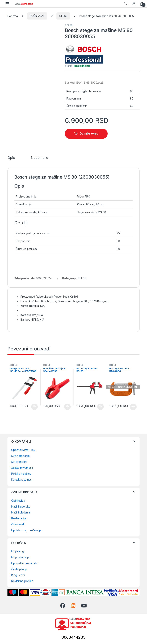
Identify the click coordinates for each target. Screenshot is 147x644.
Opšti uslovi (18, 501)
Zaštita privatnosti (22, 468)
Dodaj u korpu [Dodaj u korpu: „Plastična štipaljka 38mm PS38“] (67, 407)
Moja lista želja (20, 557)
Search (126, 4)
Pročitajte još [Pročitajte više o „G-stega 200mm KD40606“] (133, 407)
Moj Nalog (18, 551)
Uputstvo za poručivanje (26, 530)
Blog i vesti (18, 575)
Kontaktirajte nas (21, 480)
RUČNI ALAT (37, 16)
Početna (13, 16)
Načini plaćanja (21, 512)
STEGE (63, 16)
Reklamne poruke (22, 581)
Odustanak (18, 524)
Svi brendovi (19, 462)
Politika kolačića (21, 474)
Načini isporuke (21, 506)
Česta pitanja (19, 569)
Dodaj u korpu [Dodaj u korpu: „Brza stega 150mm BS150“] (100, 407)
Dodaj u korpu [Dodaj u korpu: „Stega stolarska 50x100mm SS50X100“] (34, 407)
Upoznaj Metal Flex (23, 450)
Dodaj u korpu (89, 133)
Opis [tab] (11, 158)
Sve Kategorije (20, 456)
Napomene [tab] (39, 158)
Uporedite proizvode (24, 563)
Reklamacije (19, 518)
